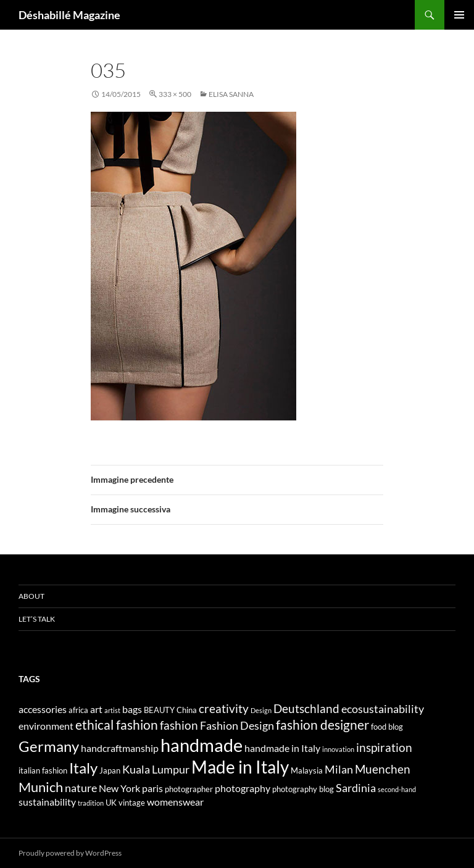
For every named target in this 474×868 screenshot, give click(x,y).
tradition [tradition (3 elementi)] (91, 803)
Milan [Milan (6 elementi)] (339, 770)
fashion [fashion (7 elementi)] (179, 725)
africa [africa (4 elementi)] (78, 710)
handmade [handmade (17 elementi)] (202, 745)
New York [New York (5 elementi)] (119, 788)
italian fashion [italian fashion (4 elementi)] (43, 770)
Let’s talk (37, 619)
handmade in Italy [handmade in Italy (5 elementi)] (282, 748)
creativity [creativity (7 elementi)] (224, 708)
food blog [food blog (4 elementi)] (387, 727)
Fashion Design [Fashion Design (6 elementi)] (237, 726)
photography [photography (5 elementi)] (243, 788)
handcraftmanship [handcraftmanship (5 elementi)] (120, 748)
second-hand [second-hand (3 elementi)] (397, 789)
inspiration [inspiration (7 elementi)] (384, 747)
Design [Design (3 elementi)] (261, 710)
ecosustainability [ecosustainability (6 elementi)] (383, 709)
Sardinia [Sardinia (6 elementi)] (356, 788)
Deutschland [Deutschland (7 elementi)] (306, 708)
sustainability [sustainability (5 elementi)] (47, 802)
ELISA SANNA (231, 94)
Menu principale (459, 15)
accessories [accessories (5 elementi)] (43, 709)
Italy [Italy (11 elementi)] (83, 768)
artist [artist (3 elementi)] (112, 710)
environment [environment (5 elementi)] (46, 726)
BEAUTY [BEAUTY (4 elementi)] (159, 710)
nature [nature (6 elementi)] (81, 788)
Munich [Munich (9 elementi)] (41, 787)
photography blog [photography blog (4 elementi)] (303, 789)
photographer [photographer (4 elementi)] (189, 789)
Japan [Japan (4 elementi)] (110, 770)
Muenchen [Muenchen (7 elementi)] (383, 769)
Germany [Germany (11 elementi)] (49, 746)
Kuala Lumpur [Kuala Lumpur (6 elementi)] (156, 770)
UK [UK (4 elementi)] (111, 803)
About (31, 596)
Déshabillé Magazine (69, 15)
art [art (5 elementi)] (96, 709)
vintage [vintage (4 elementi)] (132, 803)
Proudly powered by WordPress (70, 853)
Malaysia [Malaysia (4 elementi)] (307, 770)
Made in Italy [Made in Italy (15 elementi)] (240, 767)
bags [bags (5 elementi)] (132, 709)
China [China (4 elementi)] (187, 710)
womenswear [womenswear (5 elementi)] (175, 802)
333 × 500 (175, 94)
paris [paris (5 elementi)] (152, 788)
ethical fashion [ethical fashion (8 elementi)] (117, 725)
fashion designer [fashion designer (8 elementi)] (322, 725)
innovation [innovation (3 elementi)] (338, 749)
